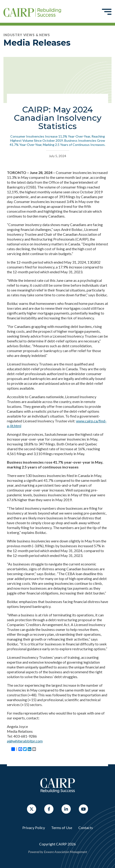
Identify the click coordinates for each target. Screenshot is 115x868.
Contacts (86, 828)
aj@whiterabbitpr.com (25, 741)
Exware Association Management (66, 852)
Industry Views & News (27, 35)
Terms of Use (62, 828)
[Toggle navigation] (107, 12)
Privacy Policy (34, 828)
